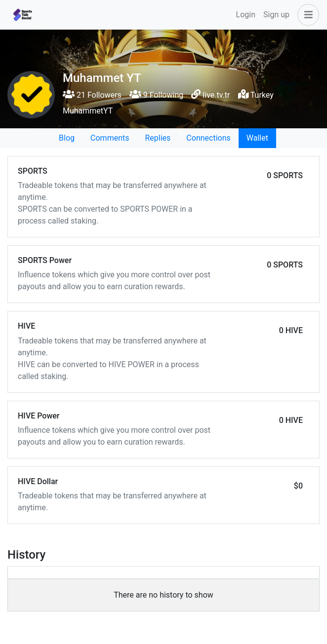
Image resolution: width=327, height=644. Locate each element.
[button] (306, 15)
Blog (67, 138)
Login (246, 15)
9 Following (156, 95)
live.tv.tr (216, 95)
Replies (158, 138)
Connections (208, 138)
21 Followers (92, 95)
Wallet (257, 138)
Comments (110, 138)
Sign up (276, 15)
